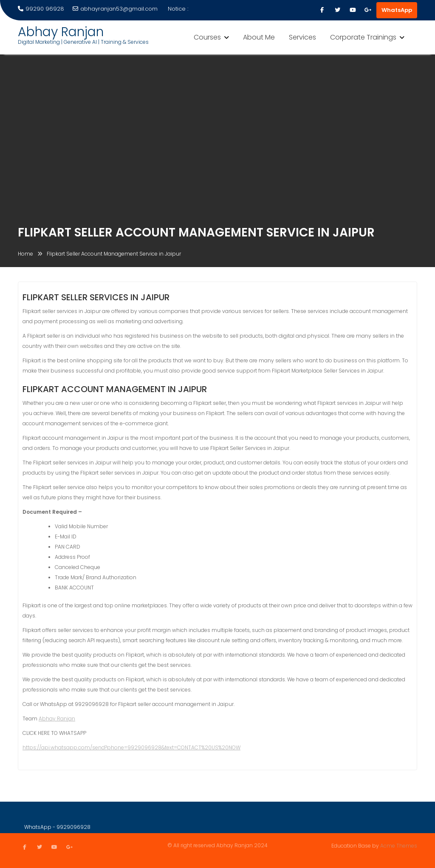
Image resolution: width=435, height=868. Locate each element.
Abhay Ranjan (61, 32)
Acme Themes (399, 845)
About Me (259, 37)
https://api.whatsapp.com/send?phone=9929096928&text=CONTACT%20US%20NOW (131, 749)
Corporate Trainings (363, 37)
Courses (207, 37)
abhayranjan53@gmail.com (115, 9)
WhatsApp (397, 10)
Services (302, 37)
